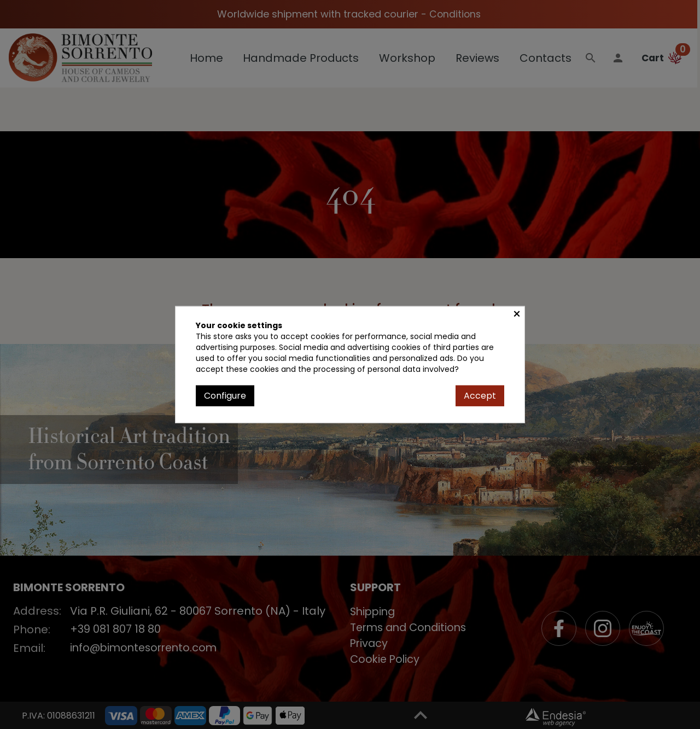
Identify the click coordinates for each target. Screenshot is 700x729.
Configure (225, 395)
